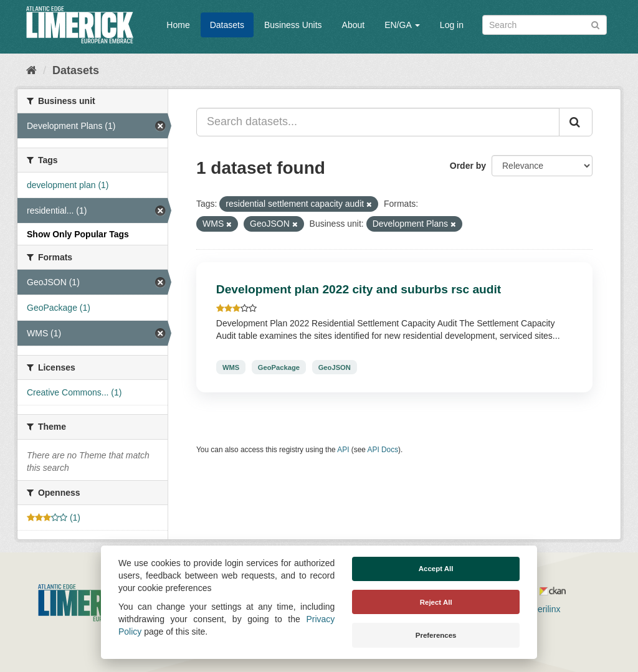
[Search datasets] (545, 25)
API (343, 450)
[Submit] (595, 24)
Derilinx (540, 609)
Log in (452, 25)
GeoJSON (335, 367)
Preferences (436, 635)
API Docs (383, 450)
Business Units (293, 25)
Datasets (227, 25)
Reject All (436, 602)
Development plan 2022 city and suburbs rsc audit (359, 289)
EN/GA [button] (402, 25)
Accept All (436, 569)
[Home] (31, 70)
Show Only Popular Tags (78, 234)
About (354, 25)
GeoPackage (279, 367)
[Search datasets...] (378, 122)
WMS (231, 367)
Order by (468, 166)
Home (178, 25)
